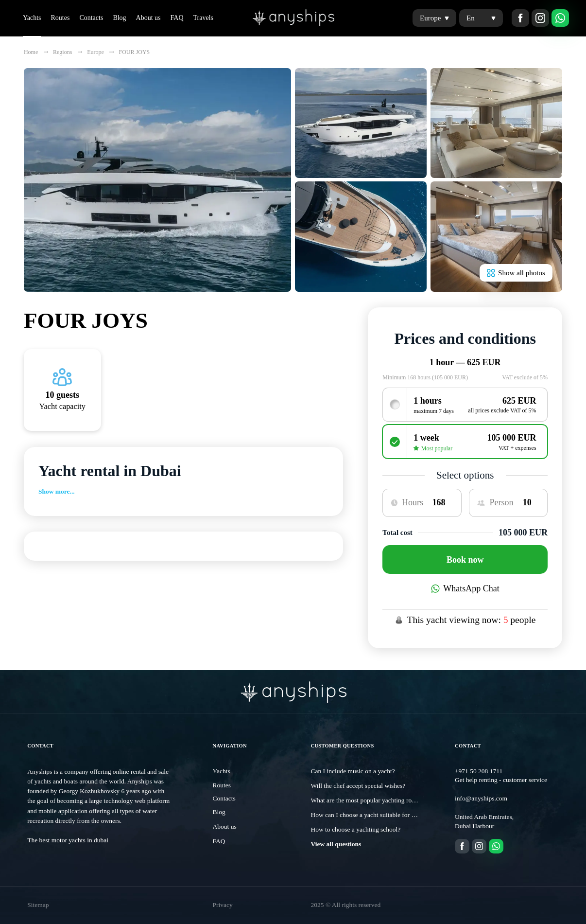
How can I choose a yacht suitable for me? (367, 815)
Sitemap (38, 905)
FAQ (177, 18)
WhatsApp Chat (465, 588)
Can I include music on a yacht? (353, 771)
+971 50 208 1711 (479, 771)
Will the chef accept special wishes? (358, 786)
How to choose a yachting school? (356, 829)
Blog (119, 18)
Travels (204, 18)
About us (148, 18)
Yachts (32, 18)
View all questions (336, 844)
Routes (60, 18)
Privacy (223, 905)
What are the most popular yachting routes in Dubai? (380, 800)
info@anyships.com (481, 798)
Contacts (91, 18)
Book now (465, 560)
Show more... (57, 491)
